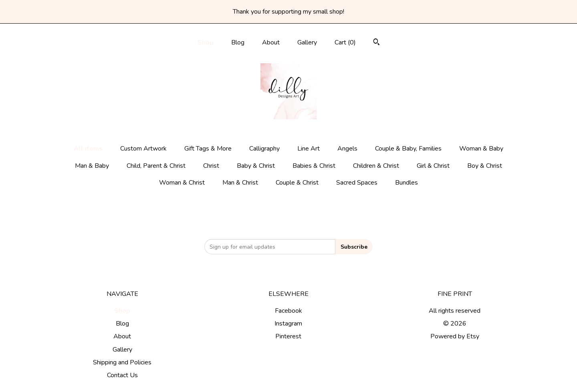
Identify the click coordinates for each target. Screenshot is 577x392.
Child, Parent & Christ (156, 166)
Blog (238, 42)
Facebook (288, 311)
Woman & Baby (481, 149)
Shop (206, 42)
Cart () (345, 42)
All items (88, 149)
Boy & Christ (485, 166)
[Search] (376, 43)
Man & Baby (92, 166)
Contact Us (122, 375)
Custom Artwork (143, 149)
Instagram (288, 324)
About (271, 42)
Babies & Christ (314, 166)
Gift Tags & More (208, 149)
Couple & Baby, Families (408, 149)
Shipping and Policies (122, 362)
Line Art (309, 149)
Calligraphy (264, 149)
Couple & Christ (297, 183)
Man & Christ (240, 183)
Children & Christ (376, 166)
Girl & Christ (433, 166)
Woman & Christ (182, 183)
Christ (211, 166)
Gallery (307, 42)
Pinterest (288, 336)
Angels (347, 149)
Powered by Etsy (455, 336)
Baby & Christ (256, 166)
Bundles (407, 183)
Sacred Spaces (357, 183)
